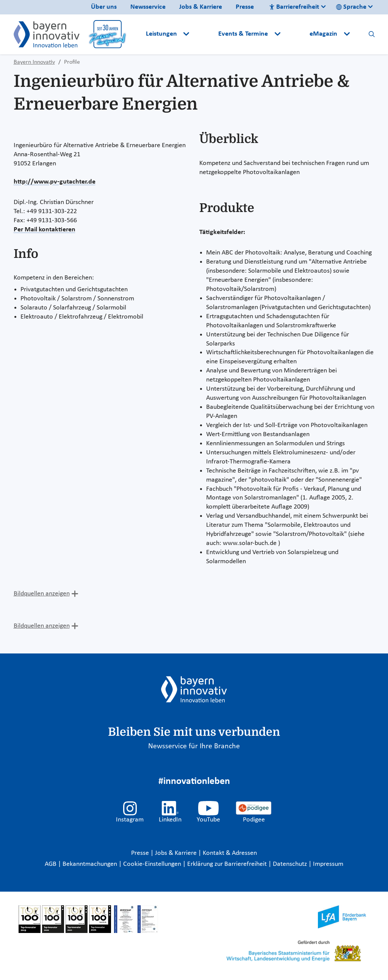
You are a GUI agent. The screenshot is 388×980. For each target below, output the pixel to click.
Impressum (328, 864)
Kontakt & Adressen (230, 853)
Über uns (104, 7)
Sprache (351, 7)
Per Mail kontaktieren (45, 230)
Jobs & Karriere (201, 7)
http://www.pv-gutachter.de (55, 182)
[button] (205, 34)
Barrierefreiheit (294, 7)
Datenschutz (291, 864)
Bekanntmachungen (91, 864)
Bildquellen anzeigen (42, 594)
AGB (51, 864)
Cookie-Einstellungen (152, 864)
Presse (245, 7)
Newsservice (148, 7)
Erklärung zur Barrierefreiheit (228, 864)
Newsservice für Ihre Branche (194, 746)
